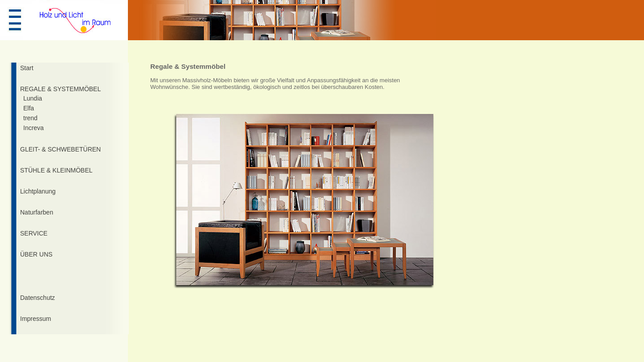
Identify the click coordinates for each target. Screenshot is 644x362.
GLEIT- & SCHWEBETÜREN (60, 149)
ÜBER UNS (36, 254)
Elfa (29, 108)
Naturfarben (37, 212)
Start (27, 68)
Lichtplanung (38, 191)
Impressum (36, 319)
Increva (34, 128)
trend (30, 118)
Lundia (33, 98)
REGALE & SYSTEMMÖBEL (61, 89)
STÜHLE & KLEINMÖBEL (56, 170)
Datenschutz (38, 298)
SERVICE (34, 233)
